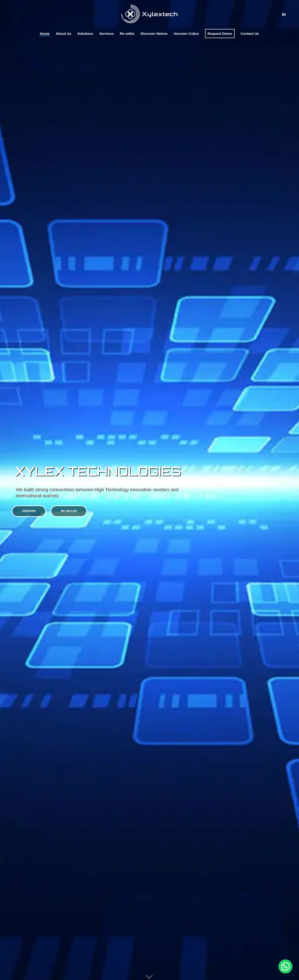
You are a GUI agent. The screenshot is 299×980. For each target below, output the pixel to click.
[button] (285, 966)
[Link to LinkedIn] (284, 14)
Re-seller (69, 511)
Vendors (29, 511)
